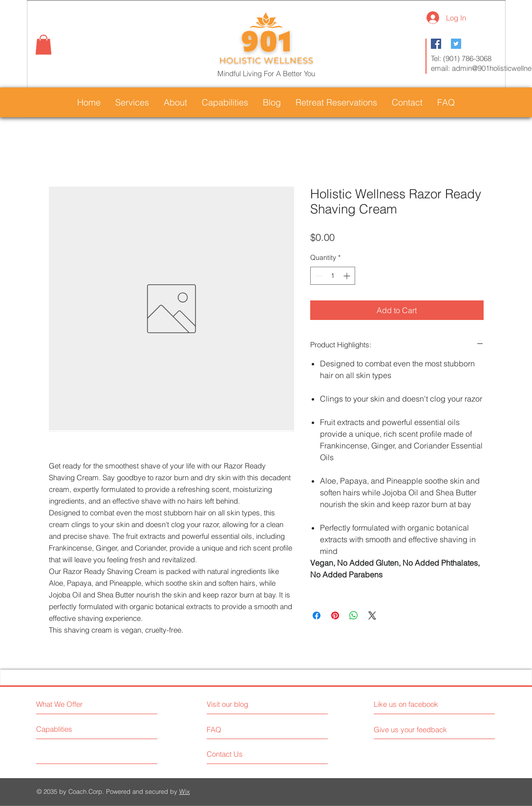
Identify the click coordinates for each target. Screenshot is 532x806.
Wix (185, 791)
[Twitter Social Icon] (456, 44)
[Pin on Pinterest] (335, 615)
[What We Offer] (78, 704)
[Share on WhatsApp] (354, 615)
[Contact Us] (244, 754)
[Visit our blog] (249, 704)
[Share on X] (372, 615)
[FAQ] (235, 729)
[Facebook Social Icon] (436, 44)
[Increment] (348, 276)
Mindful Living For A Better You (266, 74)
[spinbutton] (333, 276)
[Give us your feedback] (414, 730)
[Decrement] (318, 276)
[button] (43, 45)
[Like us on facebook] (417, 704)
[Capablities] (73, 729)
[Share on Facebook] (317, 615)
